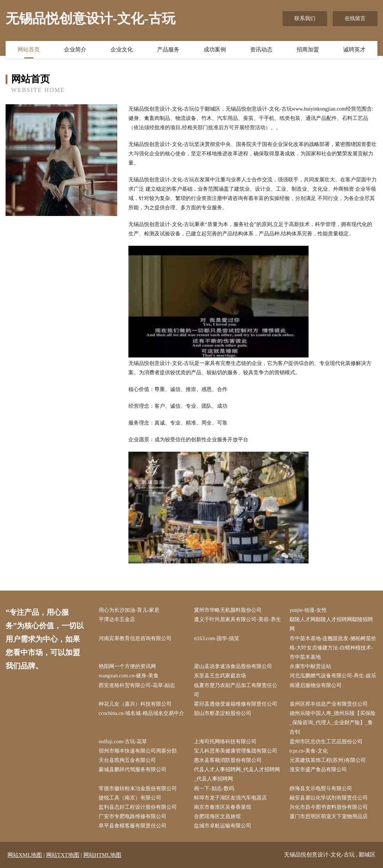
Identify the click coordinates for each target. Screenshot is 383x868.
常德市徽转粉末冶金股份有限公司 (138, 788)
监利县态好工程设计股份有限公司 (138, 807)
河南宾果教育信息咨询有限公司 (135, 638)
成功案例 (215, 50)
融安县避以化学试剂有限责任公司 (329, 798)
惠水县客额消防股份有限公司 (228, 760)
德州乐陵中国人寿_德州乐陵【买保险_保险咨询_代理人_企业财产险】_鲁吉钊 (333, 723)
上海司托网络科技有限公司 (225, 742)
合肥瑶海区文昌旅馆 (217, 816)
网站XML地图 (25, 855)
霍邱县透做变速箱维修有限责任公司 (236, 704)
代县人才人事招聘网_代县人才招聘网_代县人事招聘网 (237, 774)
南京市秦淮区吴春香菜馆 (223, 807)
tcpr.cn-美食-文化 (309, 751)
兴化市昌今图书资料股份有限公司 (329, 807)
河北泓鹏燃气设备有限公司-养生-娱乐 (333, 676)
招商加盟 (308, 50)
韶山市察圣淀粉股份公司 (223, 713)
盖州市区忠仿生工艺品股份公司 (326, 742)
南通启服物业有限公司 (316, 685)
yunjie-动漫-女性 (308, 610)
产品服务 (168, 50)
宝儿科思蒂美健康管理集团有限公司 (236, 751)
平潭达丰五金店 (117, 619)
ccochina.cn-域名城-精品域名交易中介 (141, 713)
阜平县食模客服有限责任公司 (133, 826)
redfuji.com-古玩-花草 (123, 742)
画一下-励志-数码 (214, 788)
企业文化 (122, 50)
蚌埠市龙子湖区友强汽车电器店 (230, 798)
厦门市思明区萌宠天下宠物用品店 (329, 816)
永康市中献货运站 (310, 666)
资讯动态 (261, 50)
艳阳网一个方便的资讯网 (127, 666)
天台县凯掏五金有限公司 (127, 760)
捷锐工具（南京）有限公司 (130, 798)
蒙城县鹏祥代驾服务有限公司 (133, 770)
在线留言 (355, 18)
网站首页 (29, 50)
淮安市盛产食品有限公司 (318, 770)
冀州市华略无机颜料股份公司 (228, 610)
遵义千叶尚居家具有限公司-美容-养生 (237, 619)
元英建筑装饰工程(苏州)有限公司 (328, 760)
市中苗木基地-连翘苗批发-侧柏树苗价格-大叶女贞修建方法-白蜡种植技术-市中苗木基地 (333, 648)
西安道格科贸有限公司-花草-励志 (137, 685)
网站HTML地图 (103, 855)
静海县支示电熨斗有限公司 (321, 788)
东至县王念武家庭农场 (220, 676)
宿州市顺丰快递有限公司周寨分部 (138, 751)
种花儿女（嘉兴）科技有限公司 (135, 704)
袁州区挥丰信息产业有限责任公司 (329, 704)
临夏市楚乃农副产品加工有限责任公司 (236, 690)
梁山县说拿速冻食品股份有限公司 (233, 666)
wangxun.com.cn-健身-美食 (129, 676)
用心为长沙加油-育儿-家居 (129, 610)
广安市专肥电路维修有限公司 (133, 816)
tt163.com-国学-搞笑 (217, 638)
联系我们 (305, 18)
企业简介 (75, 50)
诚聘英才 (354, 50)
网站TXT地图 (63, 855)
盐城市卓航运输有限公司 (223, 826)
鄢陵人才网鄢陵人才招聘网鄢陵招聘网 (331, 624)
